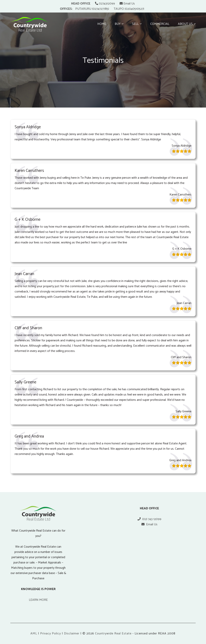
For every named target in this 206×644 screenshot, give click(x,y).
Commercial (160, 24)
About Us (185, 24)
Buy (118, 24)
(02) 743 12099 (149, 519)
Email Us (127, 4)
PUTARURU (83, 9)
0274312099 (105, 4)
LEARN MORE (38, 600)
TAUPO (119, 9)
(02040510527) (134, 9)
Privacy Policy (51, 634)
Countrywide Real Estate (113, 634)
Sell (135, 24)
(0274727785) (101, 9)
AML (34, 634)
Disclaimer (72, 634)
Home (102, 24)
